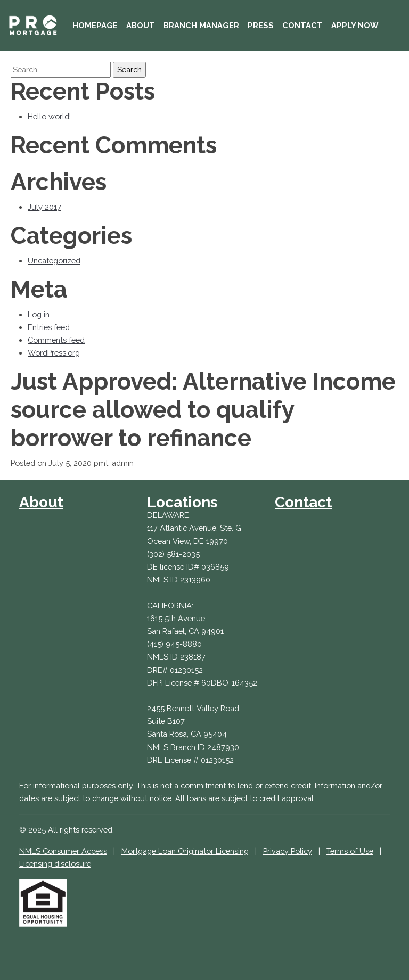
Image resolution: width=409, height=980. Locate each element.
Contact (302, 25)
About (141, 25)
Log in (39, 314)
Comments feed (56, 340)
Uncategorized (54, 261)
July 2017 (44, 207)
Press (261, 25)
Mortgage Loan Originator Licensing (185, 851)
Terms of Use (350, 851)
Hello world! (49, 116)
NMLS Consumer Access (63, 851)
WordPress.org (54, 353)
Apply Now (355, 25)
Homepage (95, 25)
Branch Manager (201, 25)
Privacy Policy (288, 851)
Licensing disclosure (55, 864)
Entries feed (49, 327)
